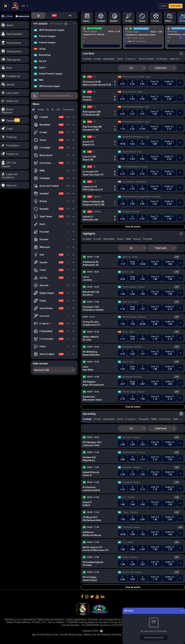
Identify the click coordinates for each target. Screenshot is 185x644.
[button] (15, 164)
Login (163, 6)
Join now (176, 6)
